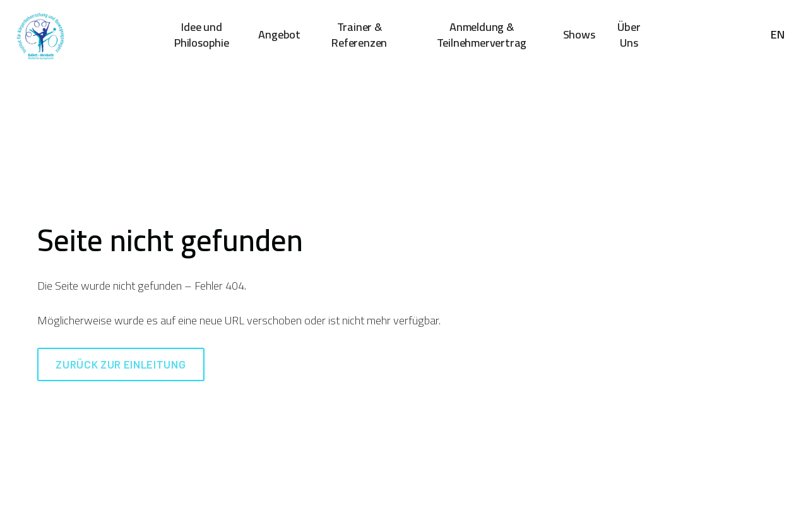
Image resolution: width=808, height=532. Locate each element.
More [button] (631, 34)
